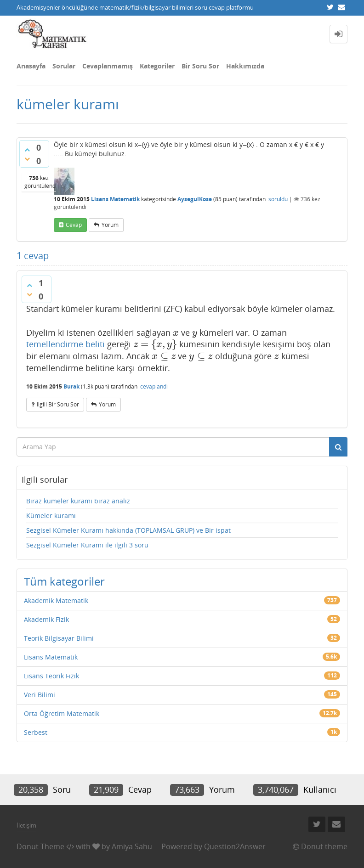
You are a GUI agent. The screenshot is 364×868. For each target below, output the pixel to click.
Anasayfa (31, 66)
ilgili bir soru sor (58, 404)
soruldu (278, 199)
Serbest (36, 732)
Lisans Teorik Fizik (51, 676)
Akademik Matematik (56, 600)
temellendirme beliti (65, 344)
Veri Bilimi (40, 695)
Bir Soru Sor (200, 66)
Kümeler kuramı (51, 516)
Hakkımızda (245, 66)
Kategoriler (157, 66)
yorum (110, 225)
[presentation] (176, 333)
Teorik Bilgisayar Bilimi (59, 638)
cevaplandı (154, 386)
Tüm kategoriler (64, 581)
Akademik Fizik (46, 619)
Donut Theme (40, 846)
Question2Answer (235, 846)
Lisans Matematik (115, 199)
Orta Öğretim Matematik (62, 713)
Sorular (64, 66)
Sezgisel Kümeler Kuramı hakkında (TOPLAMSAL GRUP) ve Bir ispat (128, 530)
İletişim (26, 825)
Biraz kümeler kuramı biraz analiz (78, 501)
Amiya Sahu (132, 846)
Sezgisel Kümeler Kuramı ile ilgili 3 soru (87, 545)
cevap (74, 225)
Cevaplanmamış (108, 66)
